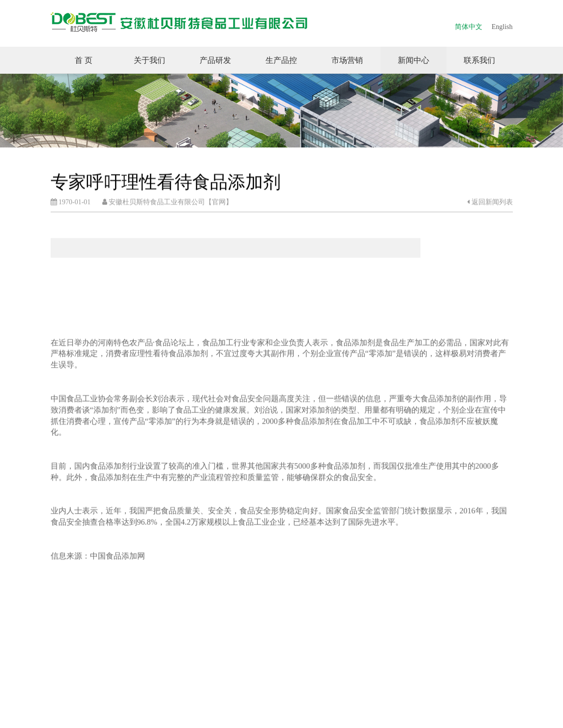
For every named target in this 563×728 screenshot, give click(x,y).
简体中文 (469, 27)
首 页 (84, 60)
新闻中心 (414, 60)
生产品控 (281, 60)
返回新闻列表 (490, 202)
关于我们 (149, 60)
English (502, 27)
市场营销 (347, 60)
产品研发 (215, 60)
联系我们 (479, 60)
